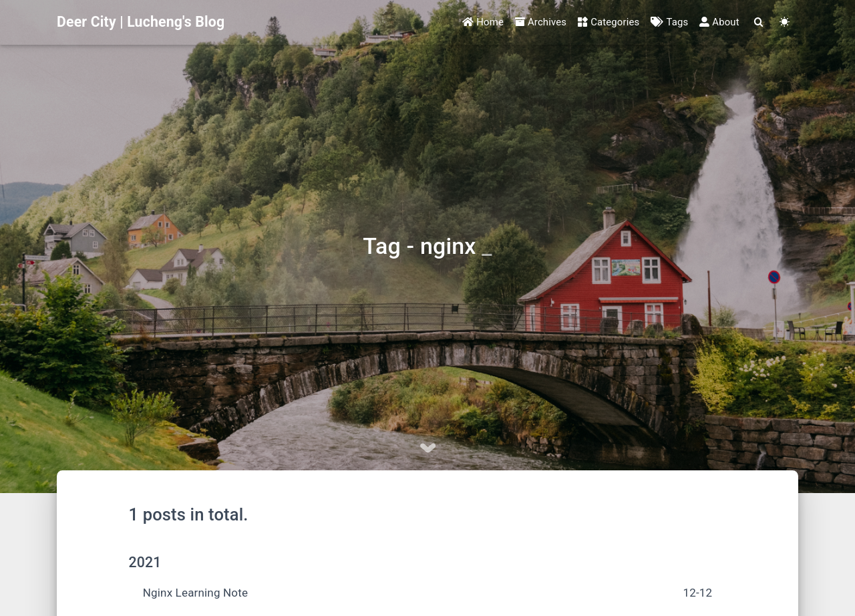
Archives (541, 22)
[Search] (758, 22)
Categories (609, 22)
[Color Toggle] (785, 22)
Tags (669, 22)
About (719, 22)
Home (483, 22)
